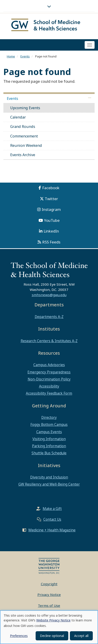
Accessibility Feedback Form (49, 394)
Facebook (51, 189)
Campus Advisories (49, 366)
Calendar (18, 118)
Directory (49, 419)
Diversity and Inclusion (49, 478)
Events (25, 57)
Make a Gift (52, 510)
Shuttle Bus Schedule (49, 454)
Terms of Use (49, 606)
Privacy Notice (49, 596)
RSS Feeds (51, 243)
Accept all (81, 636)
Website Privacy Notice (53, 620)
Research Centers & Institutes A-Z (49, 342)
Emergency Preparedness (49, 373)
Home (11, 57)
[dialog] (49, 627)
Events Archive (23, 156)
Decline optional (52, 636)
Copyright (49, 585)
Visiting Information (49, 440)
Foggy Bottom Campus (49, 426)
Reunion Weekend (26, 146)
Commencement (24, 137)
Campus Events (49, 433)
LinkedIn (51, 232)
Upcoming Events (25, 109)
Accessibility (49, 387)
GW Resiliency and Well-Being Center (49, 485)
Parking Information (49, 447)
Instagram (51, 211)
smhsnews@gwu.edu (49, 296)
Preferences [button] (19, 636)
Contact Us (52, 520)
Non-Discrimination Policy (49, 380)
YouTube (52, 221)
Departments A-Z (49, 318)
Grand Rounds (23, 128)
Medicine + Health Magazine (52, 531)
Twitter (51, 200)
